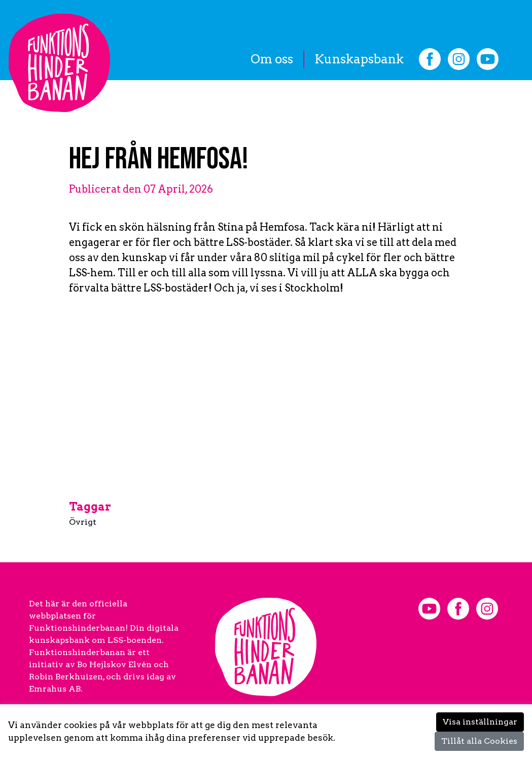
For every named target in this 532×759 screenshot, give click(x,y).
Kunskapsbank (359, 59)
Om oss (272, 59)
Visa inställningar (480, 722)
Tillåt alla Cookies (479, 741)
